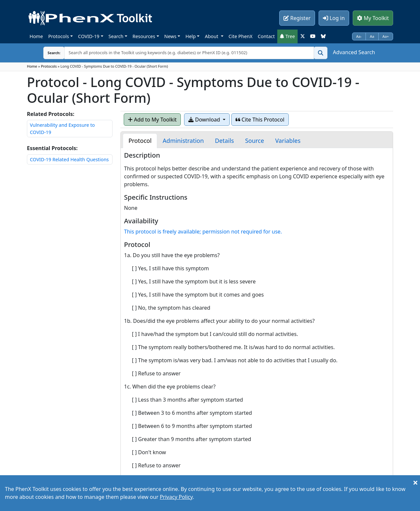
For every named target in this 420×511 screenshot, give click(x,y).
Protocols (59, 36)
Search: (49, 53)
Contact (266, 36)
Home (36, 36)
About (212, 36)
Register (297, 18)
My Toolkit (373, 18)
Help (190, 36)
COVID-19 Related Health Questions (69, 159)
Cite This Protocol (260, 120)
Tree (287, 36)
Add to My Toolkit (152, 120)
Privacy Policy (176, 497)
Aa (372, 36)
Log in (334, 18)
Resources (144, 36)
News (170, 36)
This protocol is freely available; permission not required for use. (203, 232)
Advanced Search (354, 52)
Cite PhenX (241, 36)
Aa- (359, 36)
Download (205, 120)
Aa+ (386, 36)
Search (116, 36)
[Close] (415, 482)
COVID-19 (89, 36)
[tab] (140, 141)
